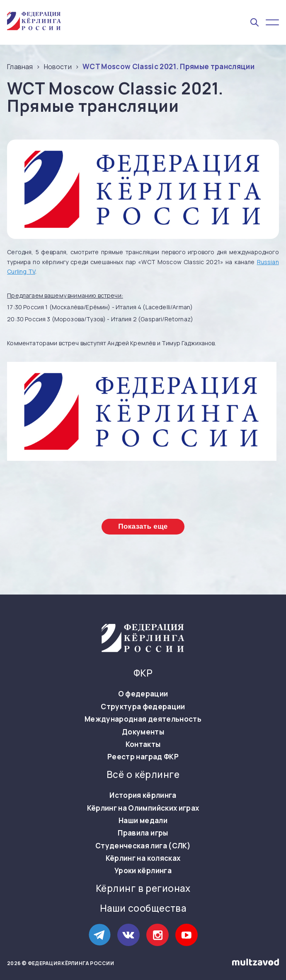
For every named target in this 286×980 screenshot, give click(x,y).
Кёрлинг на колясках (143, 858)
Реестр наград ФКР (143, 757)
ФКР (143, 673)
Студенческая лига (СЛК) (143, 846)
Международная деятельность (143, 719)
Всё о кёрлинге (143, 775)
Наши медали (143, 821)
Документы (143, 732)
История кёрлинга (143, 795)
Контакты (143, 744)
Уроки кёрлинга (143, 871)
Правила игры (143, 833)
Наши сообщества (143, 908)
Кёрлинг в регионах (143, 889)
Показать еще (143, 526)
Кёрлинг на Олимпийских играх (143, 808)
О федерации (143, 694)
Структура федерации (143, 707)
